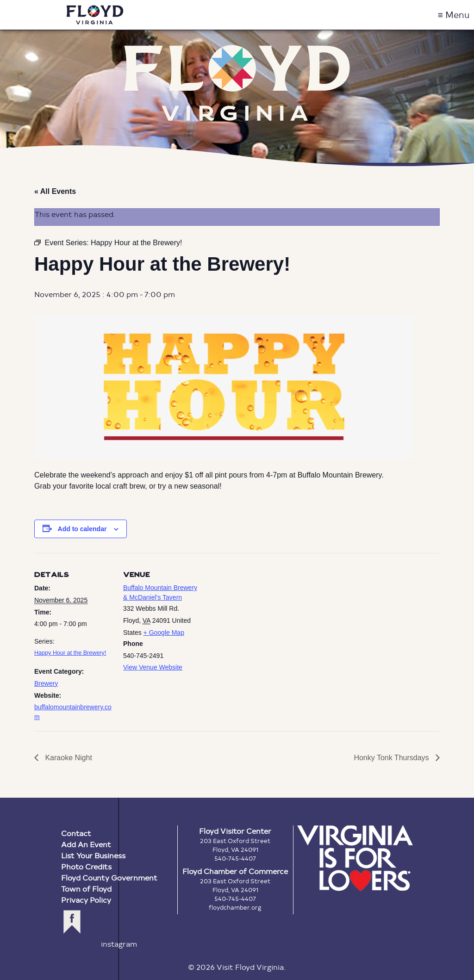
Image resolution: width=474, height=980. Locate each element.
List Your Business (93, 855)
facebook (72, 922)
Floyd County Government (109, 878)
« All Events (55, 191)
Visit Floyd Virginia (95, 15)
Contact (76, 833)
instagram (119, 944)
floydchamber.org (235, 907)
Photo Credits (86, 866)
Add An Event (86, 844)
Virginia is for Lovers (355, 858)
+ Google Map (164, 633)
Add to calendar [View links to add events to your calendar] (82, 529)
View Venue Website (153, 667)
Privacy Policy (86, 900)
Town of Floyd (86, 889)
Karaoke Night (68, 758)
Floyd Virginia (237, 83)
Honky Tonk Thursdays (392, 758)
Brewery (46, 683)
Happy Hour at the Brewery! (70, 653)
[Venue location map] (261, 617)
